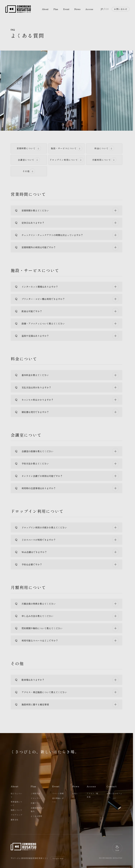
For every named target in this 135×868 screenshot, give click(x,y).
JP (102, 9)
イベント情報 (58, 793)
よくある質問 (36, 816)
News (77, 9)
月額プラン (35, 803)
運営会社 (15, 820)
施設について (16, 810)
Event (66, 9)
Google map (58, 858)
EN (107, 9)
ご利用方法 (35, 793)
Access (89, 9)
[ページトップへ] (117, 848)
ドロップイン (36, 798)
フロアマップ (16, 815)
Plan (56, 9)
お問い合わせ (121, 9)
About (45, 9)
